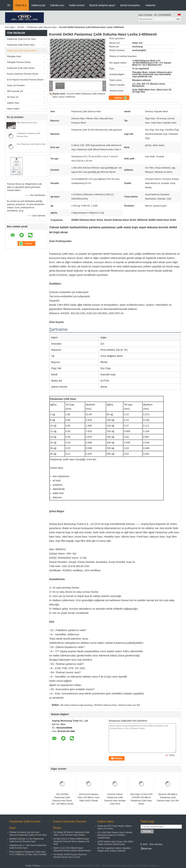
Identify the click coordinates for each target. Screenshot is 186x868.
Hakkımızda (38, 5)
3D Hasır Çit (13, 97)
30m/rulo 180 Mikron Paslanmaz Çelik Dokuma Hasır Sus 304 (168, 797)
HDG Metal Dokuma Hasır (27, 123)
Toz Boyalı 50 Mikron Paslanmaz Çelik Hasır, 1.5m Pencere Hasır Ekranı (71, 834)
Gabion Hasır (13, 103)
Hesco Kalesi (13, 109)
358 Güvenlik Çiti (15, 91)
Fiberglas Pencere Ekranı (19, 62)
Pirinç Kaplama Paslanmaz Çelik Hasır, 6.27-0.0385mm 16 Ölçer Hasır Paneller (28, 853)
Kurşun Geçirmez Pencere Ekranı (23, 74)
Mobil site (146, 849)
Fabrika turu (57, 5)
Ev (9, 5)
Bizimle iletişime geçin (102, 5)
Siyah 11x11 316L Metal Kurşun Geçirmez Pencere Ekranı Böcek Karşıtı (72, 849)
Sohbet (121, 98)
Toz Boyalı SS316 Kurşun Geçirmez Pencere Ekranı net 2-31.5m (70, 856)
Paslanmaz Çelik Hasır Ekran (21, 68)
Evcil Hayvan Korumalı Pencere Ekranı (25, 80)
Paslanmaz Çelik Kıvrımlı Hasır (22, 39)
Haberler (151, 5)
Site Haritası (156, 844)
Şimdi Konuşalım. (130, 5)
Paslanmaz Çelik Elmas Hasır (21, 45)
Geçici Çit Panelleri (16, 85)
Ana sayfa (10, 27)
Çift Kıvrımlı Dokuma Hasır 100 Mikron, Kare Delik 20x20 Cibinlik (89, 797)
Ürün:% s (21, 5)
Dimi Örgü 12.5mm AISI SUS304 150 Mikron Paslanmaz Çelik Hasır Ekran (141, 799)
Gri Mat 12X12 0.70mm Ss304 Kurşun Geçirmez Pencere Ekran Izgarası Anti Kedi (71, 841)
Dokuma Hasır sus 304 (129, 705)
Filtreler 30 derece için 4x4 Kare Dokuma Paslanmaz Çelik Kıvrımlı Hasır (28, 834)
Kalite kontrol (77, 5)
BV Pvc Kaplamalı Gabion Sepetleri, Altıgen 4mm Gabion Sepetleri (114, 849)
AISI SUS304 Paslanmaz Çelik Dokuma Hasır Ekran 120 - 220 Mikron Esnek (62, 799)
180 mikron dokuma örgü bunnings (76, 705)
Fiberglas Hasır (14, 56)
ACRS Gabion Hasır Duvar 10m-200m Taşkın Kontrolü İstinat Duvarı (115, 843)
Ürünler (21, 27)
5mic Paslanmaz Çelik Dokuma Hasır (31, 144)
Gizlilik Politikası (33, 866)
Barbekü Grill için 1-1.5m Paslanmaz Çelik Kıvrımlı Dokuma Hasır (27, 840)
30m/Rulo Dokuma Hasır (105, 705)
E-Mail (144, 844)
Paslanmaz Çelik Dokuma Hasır (42, 27)
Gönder (147, 832)
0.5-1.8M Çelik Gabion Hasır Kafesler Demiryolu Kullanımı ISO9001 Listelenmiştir (115, 835)
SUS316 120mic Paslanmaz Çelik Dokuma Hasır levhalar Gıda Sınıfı (115, 799)
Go (178, 19)
